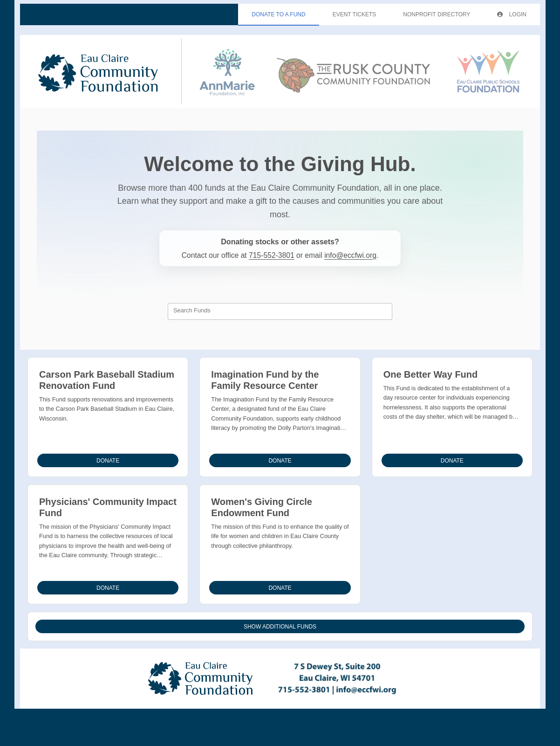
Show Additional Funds (280, 627)
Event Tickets (355, 14)
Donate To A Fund (278, 14)
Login (512, 14)
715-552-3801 (272, 255)
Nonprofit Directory (437, 14)
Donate (108, 461)
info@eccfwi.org (350, 255)
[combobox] (280, 311)
